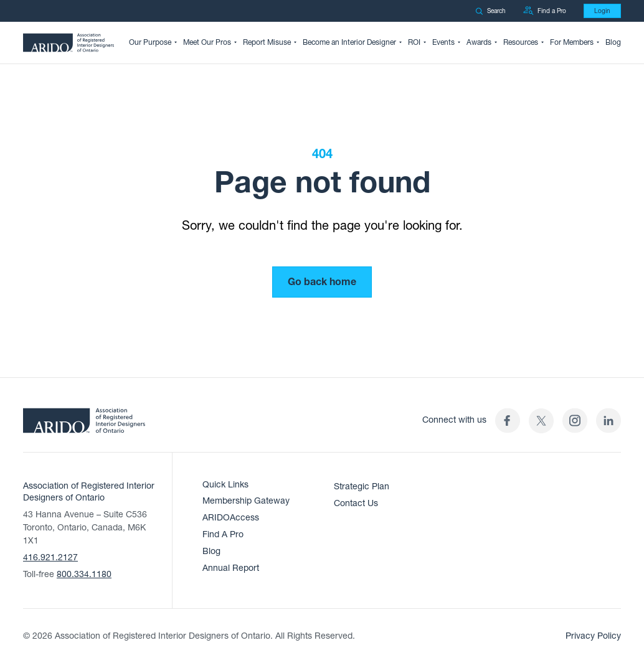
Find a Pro (545, 11)
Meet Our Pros (207, 42)
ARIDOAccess (231, 518)
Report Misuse (267, 42)
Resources (521, 42)
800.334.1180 (84, 574)
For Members (572, 42)
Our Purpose (150, 42)
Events (443, 42)
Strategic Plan (362, 487)
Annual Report (231, 568)
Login (602, 11)
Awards (479, 42)
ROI (414, 42)
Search (490, 11)
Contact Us (356, 503)
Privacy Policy (593, 636)
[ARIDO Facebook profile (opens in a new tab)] (508, 421)
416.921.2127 (50, 557)
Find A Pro (223, 534)
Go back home (322, 282)
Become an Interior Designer (349, 42)
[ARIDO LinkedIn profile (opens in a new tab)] (608, 421)
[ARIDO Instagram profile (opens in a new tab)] (575, 421)
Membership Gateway (246, 501)
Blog (613, 42)
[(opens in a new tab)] (541, 421)
